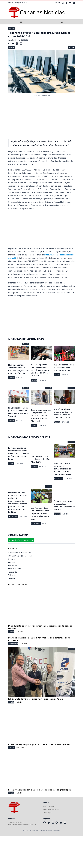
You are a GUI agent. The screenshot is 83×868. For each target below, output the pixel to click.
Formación (13, 565)
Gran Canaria (59, 479)
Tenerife (11, 29)
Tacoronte (13, 572)
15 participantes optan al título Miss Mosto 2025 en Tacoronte (64, 368)
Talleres (12, 575)
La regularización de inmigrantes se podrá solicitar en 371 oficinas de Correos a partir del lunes (19, 453)
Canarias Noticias (14, 40)
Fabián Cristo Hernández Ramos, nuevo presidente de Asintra (36, 699)
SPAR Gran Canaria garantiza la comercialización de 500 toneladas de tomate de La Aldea (62, 469)
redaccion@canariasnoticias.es (25, 825)
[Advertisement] (42, 120)
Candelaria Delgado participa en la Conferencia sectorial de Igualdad (39, 744)
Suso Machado (15, 569)
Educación (13, 562)
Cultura (11, 559)
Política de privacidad (51, 809)
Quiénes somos (49, 806)
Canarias (34, 466)
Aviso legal (47, 813)
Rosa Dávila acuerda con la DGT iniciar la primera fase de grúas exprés (40, 790)
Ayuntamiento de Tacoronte (20, 556)
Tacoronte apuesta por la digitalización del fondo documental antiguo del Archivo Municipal (41, 416)
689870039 (20, 822)
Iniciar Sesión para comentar (21, 540)
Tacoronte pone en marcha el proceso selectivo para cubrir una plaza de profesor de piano (41, 370)
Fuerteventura (13, 644)
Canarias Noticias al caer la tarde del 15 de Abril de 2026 (41, 459)
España (11, 463)
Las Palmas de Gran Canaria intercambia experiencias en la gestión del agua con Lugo (40, 513)
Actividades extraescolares (20, 553)
